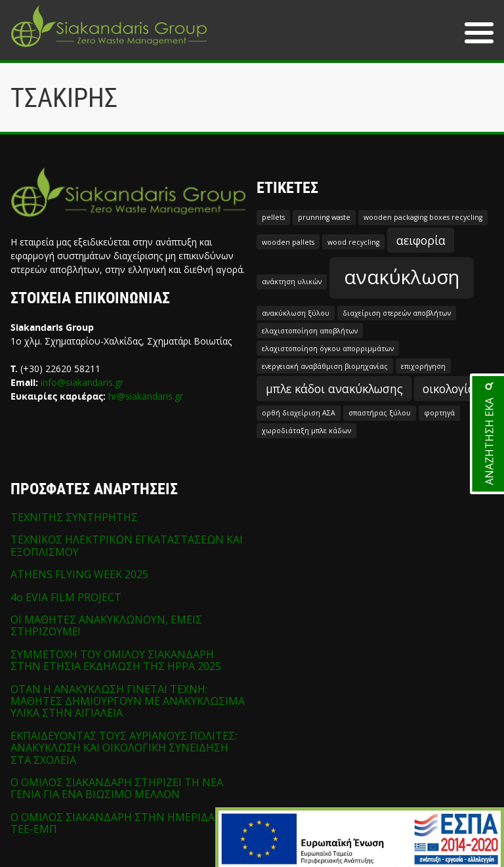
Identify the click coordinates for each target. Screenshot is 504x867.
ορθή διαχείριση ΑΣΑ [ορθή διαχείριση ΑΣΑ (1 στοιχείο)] (299, 413)
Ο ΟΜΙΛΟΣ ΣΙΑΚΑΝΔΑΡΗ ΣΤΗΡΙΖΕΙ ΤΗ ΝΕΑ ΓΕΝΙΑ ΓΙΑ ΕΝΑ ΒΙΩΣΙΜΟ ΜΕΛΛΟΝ (117, 788)
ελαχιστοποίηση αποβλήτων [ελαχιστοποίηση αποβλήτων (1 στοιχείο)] (310, 331)
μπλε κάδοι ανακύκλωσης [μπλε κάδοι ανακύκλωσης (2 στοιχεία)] (334, 389)
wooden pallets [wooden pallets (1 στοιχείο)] (288, 242)
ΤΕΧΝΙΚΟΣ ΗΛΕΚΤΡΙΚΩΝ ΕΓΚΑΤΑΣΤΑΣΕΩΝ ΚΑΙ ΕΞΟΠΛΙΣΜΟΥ (127, 545)
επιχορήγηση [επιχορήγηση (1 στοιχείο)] (423, 366)
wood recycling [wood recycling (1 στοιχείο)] (353, 242)
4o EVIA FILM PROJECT (66, 597)
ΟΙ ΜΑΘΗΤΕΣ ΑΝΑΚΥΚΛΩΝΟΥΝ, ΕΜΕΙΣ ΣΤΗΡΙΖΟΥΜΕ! (106, 625)
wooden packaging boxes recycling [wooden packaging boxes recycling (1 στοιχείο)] (423, 217)
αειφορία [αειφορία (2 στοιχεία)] (421, 240)
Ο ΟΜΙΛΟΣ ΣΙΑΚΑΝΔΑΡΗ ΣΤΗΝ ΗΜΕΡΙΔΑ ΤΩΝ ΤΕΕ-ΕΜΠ (126, 823)
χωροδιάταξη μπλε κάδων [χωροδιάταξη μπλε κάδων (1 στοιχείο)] (306, 431)
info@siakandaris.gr (82, 382)
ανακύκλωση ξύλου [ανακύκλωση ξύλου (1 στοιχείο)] (296, 313)
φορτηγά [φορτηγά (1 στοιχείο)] (439, 413)
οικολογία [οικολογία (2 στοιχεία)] (449, 389)
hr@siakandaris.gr (146, 396)
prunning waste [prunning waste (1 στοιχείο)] (324, 217)
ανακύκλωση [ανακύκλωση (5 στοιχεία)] (402, 277)
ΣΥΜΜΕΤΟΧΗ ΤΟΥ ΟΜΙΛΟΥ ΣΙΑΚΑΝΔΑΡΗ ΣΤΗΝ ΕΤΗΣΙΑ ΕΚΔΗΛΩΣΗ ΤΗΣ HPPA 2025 (116, 660)
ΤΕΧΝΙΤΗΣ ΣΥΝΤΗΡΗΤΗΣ (74, 517)
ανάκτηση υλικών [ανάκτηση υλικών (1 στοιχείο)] (292, 282)
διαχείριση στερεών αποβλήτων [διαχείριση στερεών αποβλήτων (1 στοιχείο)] (397, 313)
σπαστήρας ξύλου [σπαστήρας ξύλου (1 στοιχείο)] (380, 413)
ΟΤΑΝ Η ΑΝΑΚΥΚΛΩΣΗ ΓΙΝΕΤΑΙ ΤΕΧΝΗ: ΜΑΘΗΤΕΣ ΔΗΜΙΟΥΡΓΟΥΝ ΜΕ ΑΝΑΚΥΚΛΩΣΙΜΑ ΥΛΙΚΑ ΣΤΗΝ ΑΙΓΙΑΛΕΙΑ (128, 701)
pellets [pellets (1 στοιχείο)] (273, 217)
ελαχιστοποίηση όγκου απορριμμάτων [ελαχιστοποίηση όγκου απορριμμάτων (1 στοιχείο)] (328, 349)
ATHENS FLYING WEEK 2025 (79, 574)
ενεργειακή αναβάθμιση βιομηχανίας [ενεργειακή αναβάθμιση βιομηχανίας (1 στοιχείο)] (325, 366)
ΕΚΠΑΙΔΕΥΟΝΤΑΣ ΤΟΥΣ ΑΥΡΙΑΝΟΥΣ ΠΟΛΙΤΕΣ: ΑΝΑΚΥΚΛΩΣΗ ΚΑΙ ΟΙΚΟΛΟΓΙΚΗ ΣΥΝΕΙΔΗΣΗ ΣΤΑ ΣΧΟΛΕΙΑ (124, 748)
